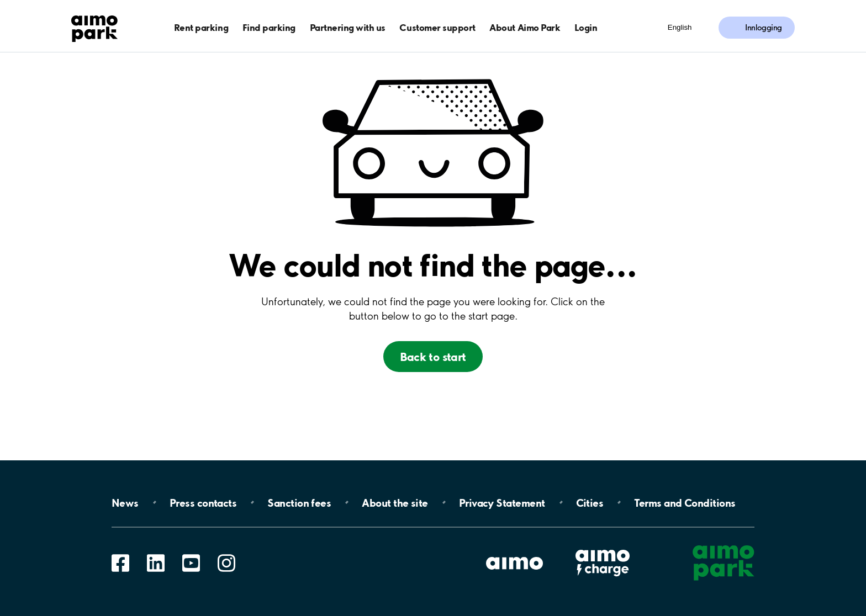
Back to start (433, 357)
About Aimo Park (525, 27)
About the (395, 502)
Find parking (269, 27)
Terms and (685, 502)
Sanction (299, 502)
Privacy (502, 502)
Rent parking (201, 27)
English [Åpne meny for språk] (680, 27)
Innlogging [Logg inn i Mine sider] (764, 28)
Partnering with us (348, 27)
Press (203, 502)
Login (586, 27)
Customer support (437, 27)
